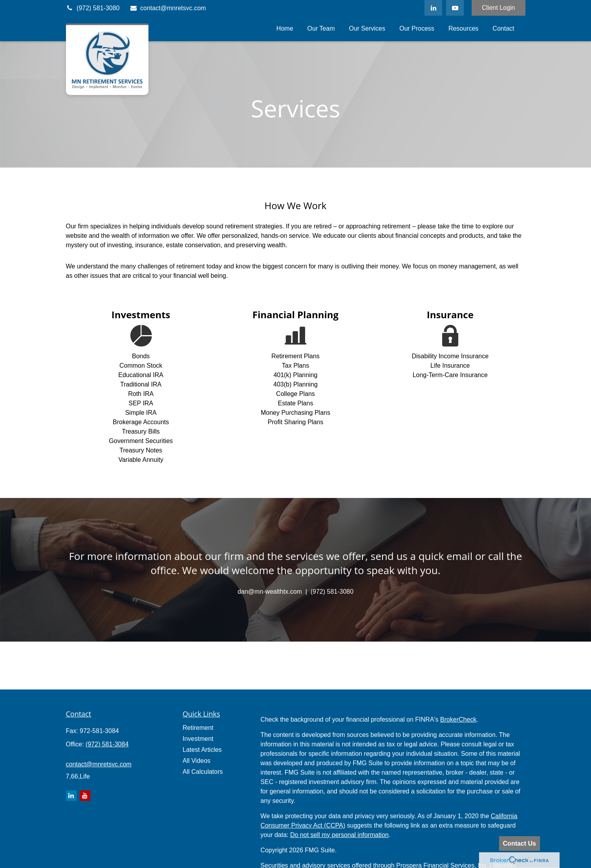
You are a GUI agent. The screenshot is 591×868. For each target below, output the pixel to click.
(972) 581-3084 (107, 744)
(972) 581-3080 (93, 8)
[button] (285, 28)
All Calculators (203, 772)
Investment (198, 739)
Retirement (198, 728)
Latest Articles (202, 750)
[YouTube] (455, 8)
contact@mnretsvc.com (167, 8)
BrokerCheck (458, 719)
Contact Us (520, 843)
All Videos (197, 761)
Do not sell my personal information (339, 835)
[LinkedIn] (433, 8)
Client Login (499, 8)
